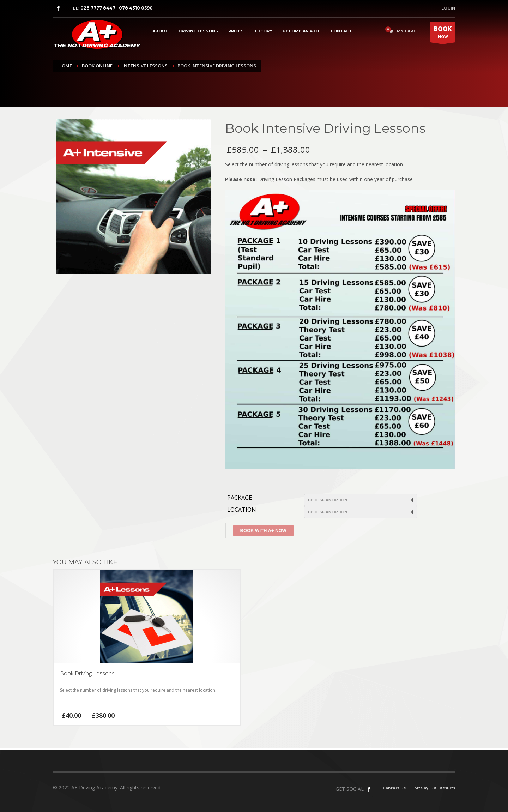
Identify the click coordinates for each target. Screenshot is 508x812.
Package (240, 498)
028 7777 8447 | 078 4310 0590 (117, 8)
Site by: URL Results (435, 788)
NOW (443, 34)
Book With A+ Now (263, 531)
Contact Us (394, 788)
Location (242, 510)
